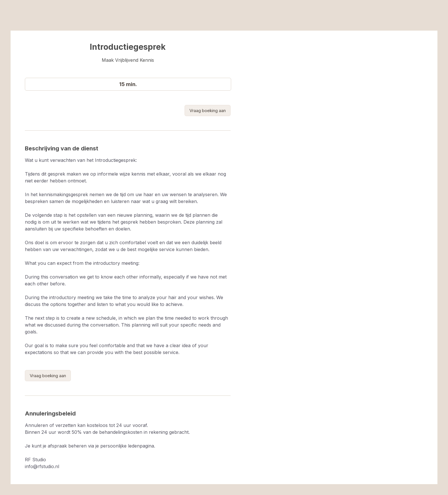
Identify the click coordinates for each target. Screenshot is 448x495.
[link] (208, 111)
